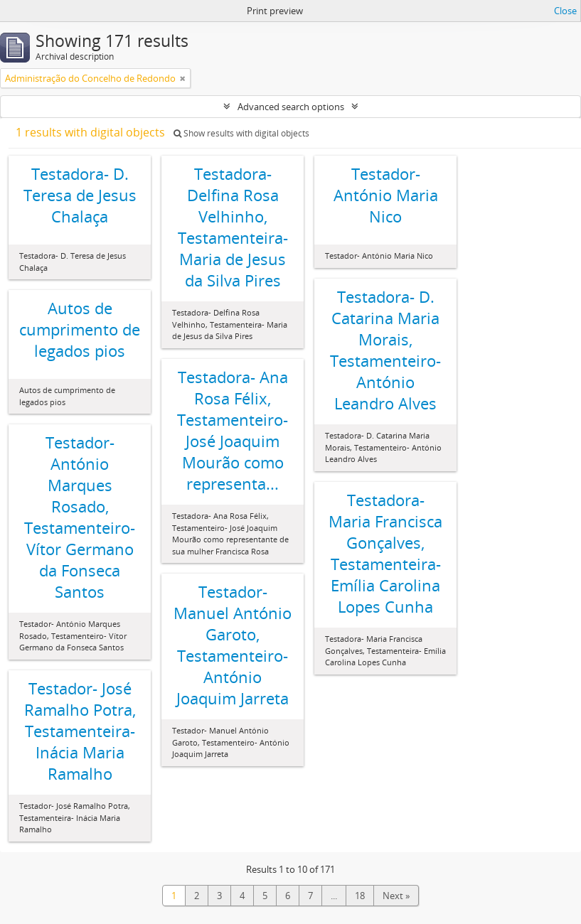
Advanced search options (291, 107)
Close (565, 11)
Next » (396, 896)
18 (360, 896)
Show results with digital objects (241, 133)
